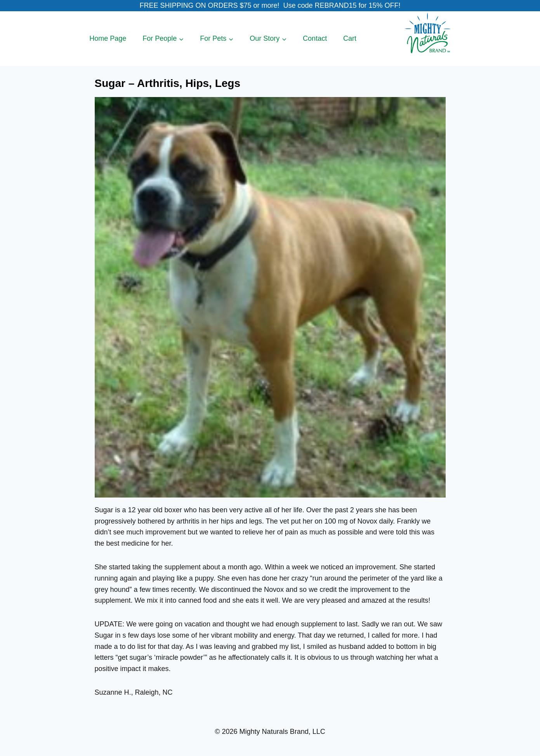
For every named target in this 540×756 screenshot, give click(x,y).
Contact (315, 38)
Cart (350, 38)
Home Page (108, 38)
